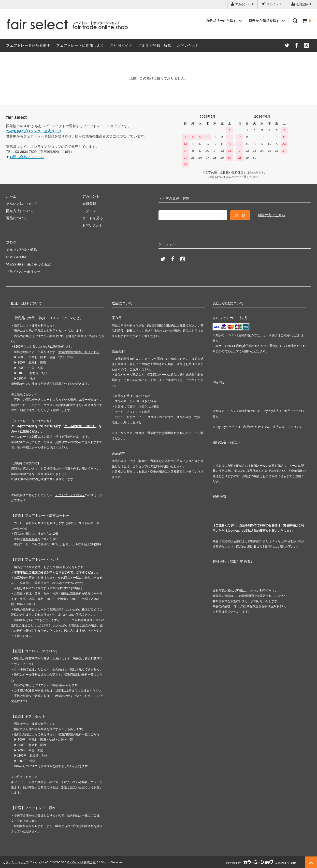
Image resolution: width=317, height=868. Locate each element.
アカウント (243, 4)
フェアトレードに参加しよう (80, 45)
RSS (10, 257)
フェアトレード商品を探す (28, 45)
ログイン (272, 4)
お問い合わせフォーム (27, 157)
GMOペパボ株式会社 (81, 862)
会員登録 (302, 4)
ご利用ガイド (121, 45)
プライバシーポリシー (23, 271)
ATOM (21, 257)
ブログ (11, 242)
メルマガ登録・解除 (155, 45)
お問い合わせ (188, 45)
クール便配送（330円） (80, 426)
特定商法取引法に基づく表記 (29, 264)
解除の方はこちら (272, 215)
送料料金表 (30, 538)
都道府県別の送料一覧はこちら (79, 351)
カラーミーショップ (16, 862)
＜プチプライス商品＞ (70, 494)
